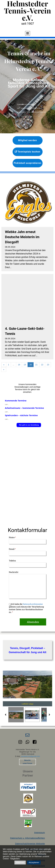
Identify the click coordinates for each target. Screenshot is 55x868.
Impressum (40, 832)
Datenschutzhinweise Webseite (30, 844)
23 (48, 365)
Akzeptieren (34, 862)
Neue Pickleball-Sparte (24, 108)
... (14, 365)
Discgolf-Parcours (37, 108)
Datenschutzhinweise (33, 604)
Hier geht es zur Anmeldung (29, 425)
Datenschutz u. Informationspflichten (27, 838)
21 (36, 365)
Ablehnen (20, 862)
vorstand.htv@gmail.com (30, 756)
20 (31, 365)
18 (19, 365)
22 (42, 365)
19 (25, 365)
